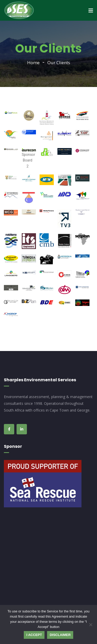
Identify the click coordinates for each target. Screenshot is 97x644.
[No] (91, 625)
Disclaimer (60, 635)
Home (33, 63)
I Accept (34, 635)
